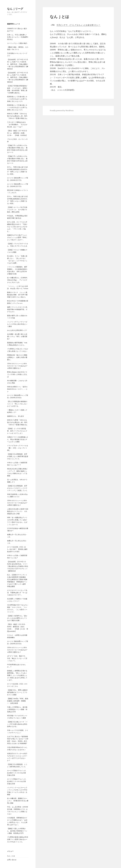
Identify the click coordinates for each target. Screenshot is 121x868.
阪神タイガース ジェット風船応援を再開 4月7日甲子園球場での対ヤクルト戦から (17, 295)
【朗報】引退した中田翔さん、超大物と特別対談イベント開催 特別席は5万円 (17, 831)
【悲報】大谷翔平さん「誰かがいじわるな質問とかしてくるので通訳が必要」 (17, 618)
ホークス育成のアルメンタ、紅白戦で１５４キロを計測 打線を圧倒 (17, 773)
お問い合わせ (12, 860)
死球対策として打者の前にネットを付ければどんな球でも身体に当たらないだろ (17, 99)
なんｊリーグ (15, 9)
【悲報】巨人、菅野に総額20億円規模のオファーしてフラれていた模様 (17, 692)
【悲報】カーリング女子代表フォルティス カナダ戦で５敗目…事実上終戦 (17, 210)
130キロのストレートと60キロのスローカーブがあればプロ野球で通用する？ (17, 366)
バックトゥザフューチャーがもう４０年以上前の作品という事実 (17, 324)
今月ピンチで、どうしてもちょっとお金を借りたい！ (78, 25)
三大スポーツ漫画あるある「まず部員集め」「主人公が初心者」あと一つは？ (17, 124)
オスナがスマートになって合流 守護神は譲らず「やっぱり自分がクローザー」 (17, 593)
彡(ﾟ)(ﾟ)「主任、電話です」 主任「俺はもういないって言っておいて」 (17, 658)
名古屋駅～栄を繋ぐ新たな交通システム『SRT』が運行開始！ (17, 336)
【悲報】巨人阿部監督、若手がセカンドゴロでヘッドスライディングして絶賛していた (17, 488)
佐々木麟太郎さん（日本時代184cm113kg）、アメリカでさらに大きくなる (17, 280)
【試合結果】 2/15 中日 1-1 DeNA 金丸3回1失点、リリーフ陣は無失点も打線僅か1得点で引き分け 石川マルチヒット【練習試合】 (18, 566)
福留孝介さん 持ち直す (16, 416)
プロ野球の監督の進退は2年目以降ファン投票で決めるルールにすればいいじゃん (18, 839)
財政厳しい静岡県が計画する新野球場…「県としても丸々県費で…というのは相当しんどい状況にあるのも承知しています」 (17, 675)
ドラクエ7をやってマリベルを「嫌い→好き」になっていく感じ (18, 448)
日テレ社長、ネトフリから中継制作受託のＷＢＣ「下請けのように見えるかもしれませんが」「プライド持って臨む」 (17, 227)
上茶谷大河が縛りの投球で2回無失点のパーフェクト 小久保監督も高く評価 (18, 511)
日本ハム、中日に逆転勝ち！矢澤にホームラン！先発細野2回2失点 (18, 37)
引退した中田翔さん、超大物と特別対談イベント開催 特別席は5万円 (17, 709)
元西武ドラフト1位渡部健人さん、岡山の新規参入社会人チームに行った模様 (18, 439)
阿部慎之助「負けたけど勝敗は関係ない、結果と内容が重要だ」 (17, 357)
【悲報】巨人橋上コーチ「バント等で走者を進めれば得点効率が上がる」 (17, 724)
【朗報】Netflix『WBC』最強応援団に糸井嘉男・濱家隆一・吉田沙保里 (18, 701)
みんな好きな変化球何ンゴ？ (17, 330)
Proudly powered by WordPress (62, 111)
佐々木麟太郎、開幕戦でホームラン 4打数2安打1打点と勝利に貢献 (18, 801)
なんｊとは (11, 856)
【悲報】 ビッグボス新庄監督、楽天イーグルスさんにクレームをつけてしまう (17, 431)
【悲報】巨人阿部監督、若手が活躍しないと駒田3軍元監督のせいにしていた (18, 456)
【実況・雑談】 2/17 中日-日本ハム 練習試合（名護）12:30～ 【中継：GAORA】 (17, 133)
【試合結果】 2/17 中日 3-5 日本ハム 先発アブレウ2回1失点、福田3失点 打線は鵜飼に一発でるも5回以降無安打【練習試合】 (18, 64)
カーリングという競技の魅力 (17, 43)
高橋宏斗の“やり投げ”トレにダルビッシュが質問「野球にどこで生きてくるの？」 (17, 237)
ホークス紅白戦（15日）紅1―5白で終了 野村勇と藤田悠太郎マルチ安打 (17, 549)
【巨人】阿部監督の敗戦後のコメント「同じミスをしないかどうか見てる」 (17, 404)
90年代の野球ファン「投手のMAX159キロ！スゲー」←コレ (17, 389)
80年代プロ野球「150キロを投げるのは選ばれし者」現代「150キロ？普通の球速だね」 (18, 116)
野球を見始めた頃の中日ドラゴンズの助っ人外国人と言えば (17, 374)
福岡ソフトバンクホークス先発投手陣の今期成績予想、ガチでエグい (17, 309)
